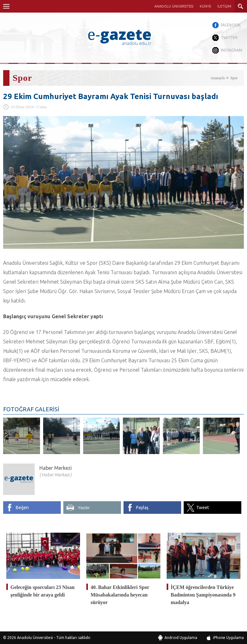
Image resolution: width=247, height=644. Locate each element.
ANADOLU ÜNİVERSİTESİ (174, 6)
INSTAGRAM (232, 50)
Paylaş (142, 508)
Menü (6, 6)
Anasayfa (218, 78)
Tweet (203, 508)
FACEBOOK (231, 25)
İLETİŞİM (224, 6)
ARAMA (241, 6)
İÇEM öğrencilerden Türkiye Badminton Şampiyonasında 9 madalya (203, 595)
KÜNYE (205, 6)
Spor (234, 78)
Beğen (22, 508)
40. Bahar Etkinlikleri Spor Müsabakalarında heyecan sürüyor (120, 595)
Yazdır (84, 508)
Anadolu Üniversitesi (35, 638)
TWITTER (229, 38)
